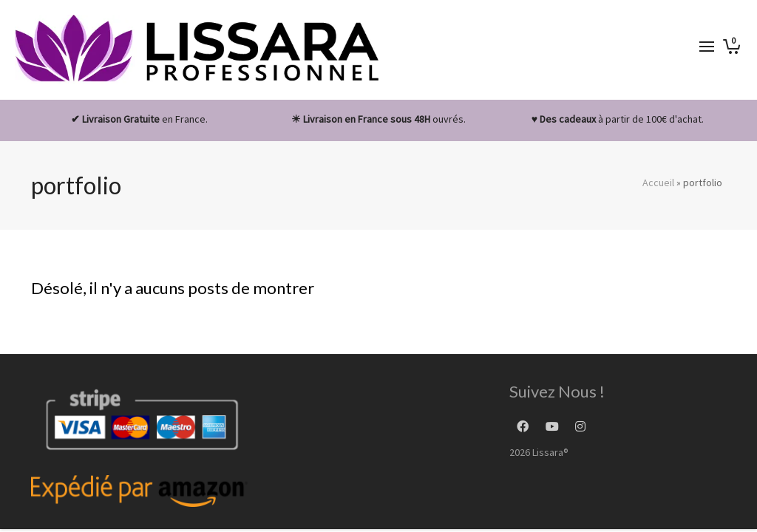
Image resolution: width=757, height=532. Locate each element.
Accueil (658, 183)
